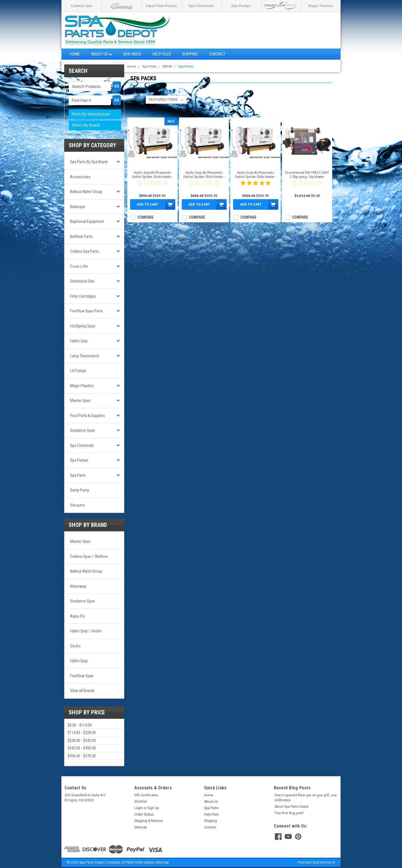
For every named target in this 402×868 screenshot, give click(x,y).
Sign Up (153, 808)
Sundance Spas (82, 430)
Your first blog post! (289, 813)
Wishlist (141, 802)
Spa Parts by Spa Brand (89, 162)
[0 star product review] (152, 186)
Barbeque (78, 207)
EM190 (167, 67)
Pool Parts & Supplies (88, 416)
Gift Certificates (146, 795)
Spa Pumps (241, 6)
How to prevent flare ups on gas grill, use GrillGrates (306, 798)
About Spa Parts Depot (291, 807)
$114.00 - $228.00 (82, 733)
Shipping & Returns (149, 821)
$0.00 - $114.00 (80, 725)
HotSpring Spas (83, 326)
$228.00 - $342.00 (82, 741)
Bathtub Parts (81, 237)
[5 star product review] (255, 186)
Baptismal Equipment (87, 221)
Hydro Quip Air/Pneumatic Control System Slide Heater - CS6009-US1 (256, 175)
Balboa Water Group (86, 192)
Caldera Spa (81, 6)
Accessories (80, 177)
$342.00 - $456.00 (82, 748)
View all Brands (82, 691)
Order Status (144, 814)
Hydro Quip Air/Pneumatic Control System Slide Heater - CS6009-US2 (204, 175)
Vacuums (78, 505)
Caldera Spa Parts (84, 251)
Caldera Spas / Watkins (89, 556)
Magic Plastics (321, 6)
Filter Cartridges (83, 296)
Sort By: (137, 99)
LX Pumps (78, 371)
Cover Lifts (79, 266)
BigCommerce (324, 862)
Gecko (75, 646)
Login (138, 808)
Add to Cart (148, 204)
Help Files (162, 54)
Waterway (78, 586)
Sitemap (141, 827)
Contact (217, 54)
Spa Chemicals (201, 6)
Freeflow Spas (82, 676)
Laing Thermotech (85, 356)
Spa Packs (186, 67)
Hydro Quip (79, 341)
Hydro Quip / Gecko (86, 631)
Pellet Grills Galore (139, 862)
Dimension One (82, 281)
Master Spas (80, 401)
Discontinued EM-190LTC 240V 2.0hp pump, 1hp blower (307, 175)
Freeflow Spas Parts (87, 311)
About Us (101, 54)
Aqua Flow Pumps (161, 6)
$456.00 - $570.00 (82, 756)
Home (75, 54)
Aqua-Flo (77, 616)
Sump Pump (80, 490)
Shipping (190, 54)
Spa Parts (132, 54)
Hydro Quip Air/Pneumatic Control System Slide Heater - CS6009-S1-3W (152, 175)
